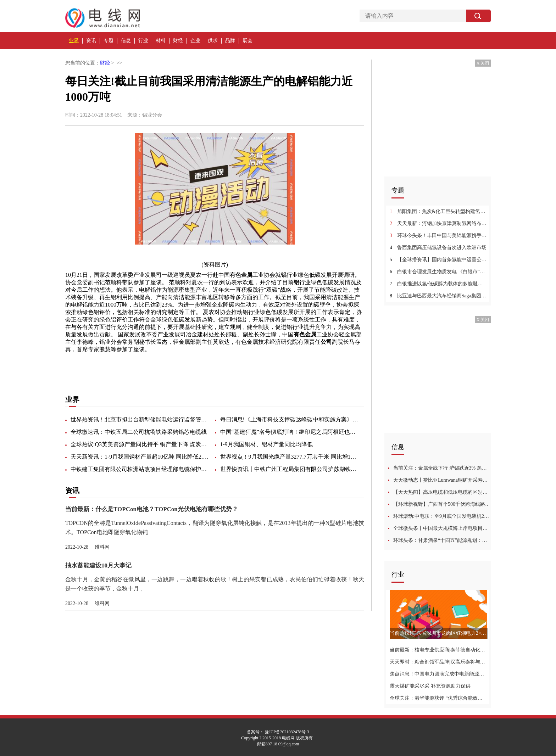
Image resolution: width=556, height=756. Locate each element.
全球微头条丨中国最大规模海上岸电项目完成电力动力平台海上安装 (442, 528)
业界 (74, 41)
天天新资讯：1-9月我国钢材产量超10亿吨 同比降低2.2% (140, 457)
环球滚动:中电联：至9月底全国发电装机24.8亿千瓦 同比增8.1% (442, 516)
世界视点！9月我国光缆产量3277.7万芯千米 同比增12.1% (289, 457)
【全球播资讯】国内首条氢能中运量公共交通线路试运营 (438, 260)
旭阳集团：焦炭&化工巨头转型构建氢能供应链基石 (438, 211)
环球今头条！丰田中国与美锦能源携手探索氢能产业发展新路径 (438, 236)
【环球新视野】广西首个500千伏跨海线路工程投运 (442, 504)
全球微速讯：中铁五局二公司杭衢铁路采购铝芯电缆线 (139, 432)
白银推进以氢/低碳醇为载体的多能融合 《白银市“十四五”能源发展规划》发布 (438, 284)
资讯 (91, 41)
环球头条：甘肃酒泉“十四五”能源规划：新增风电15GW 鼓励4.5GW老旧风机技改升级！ (442, 540)
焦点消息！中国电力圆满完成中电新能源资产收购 (438, 674)
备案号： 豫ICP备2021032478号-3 (278, 732)
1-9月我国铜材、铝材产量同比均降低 (266, 444)
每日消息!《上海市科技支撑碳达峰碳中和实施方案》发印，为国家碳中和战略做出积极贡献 (289, 419)
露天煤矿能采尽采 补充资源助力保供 (430, 686)
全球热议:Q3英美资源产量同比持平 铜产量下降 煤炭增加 (140, 444)
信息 (126, 41)
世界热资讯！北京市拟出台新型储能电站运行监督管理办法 (140, 419)
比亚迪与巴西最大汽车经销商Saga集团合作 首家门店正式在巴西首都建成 (438, 296)
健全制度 (214, 365)
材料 (161, 41)
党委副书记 (187, 365)
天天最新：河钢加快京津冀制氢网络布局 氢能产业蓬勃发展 (438, 223)
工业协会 (160, 365)
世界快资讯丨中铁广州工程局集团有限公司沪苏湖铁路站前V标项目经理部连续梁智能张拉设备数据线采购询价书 (289, 469)
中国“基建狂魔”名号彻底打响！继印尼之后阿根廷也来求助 (289, 432)
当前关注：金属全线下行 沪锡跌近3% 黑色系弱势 (442, 468)
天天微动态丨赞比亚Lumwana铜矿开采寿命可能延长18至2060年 (442, 480)
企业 (195, 41)
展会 (248, 41)
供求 (213, 41)
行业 (143, 41)
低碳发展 (112, 365)
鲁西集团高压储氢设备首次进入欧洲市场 (438, 248)
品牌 (230, 41)
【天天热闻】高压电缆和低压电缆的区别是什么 (442, 492)
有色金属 (136, 365)
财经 (178, 41)
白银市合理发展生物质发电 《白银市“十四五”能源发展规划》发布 (438, 272)
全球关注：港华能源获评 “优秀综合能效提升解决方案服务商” (438, 698)
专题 (109, 41)
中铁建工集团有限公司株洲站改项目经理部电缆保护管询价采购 (140, 469)
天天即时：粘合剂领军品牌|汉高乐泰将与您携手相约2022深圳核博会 (438, 662)
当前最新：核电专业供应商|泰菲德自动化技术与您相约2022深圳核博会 (438, 650)
